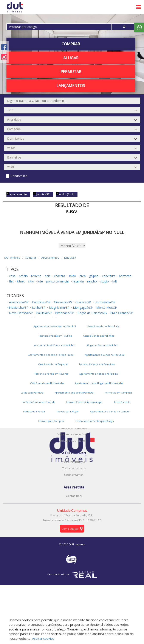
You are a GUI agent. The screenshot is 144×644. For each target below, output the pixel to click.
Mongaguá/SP (83, 308)
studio (105, 281)
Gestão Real (74, 496)
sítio (31, 281)
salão (72, 276)
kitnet (21, 281)
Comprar (71, 44)
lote (40, 281)
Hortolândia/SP (105, 302)
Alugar (71, 58)
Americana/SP (19, 302)
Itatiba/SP (39, 308)
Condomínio (19, 176)
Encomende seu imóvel (72, 434)
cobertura (109, 276)
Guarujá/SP (83, 302)
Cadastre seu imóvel (72, 441)
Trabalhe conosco (74, 468)
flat (11, 281)
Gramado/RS (63, 302)
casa (12, 276)
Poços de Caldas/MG (92, 313)
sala (48, 276)
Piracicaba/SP (65, 313)
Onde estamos (74, 475)
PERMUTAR (71, 72)
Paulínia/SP (44, 313)
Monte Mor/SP (107, 308)
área (83, 276)
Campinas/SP (41, 302)
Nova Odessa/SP (21, 313)
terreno (36, 276)
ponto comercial (58, 281)
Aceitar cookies (43, 638)
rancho (92, 281)
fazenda (78, 281)
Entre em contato (74, 462)
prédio (23, 276)
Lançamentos (71, 85)
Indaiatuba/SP (19, 308)
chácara (60, 276)
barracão (125, 276)
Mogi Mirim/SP (59, 308)
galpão (94, 276)
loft (115, 281)
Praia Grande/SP (122, 313)
